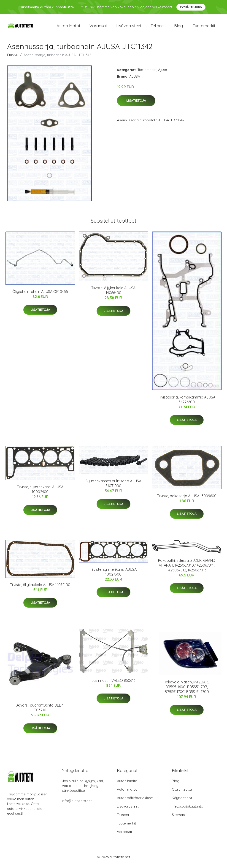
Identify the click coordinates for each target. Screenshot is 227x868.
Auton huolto (127, 784)
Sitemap (178, 818)
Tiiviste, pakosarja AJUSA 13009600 (187, 499)
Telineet (158, 27)
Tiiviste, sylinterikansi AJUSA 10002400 (40, 493)
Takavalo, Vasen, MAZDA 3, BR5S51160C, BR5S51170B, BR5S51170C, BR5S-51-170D (187, 690)
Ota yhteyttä (182, 793)
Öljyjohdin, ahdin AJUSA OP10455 (40, 295)
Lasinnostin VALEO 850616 (113, 684)
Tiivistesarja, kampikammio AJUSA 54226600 (187, 403)
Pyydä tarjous (191, 7)
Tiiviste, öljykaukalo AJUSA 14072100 (40, 588)
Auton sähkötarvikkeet (135, 801)
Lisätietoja (136, 104)
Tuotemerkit (204, 27)
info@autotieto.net (77, 804)
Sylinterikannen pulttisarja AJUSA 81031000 (113, 487)
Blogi (179, 27)
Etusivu (13, 58)
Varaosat (98, 27)
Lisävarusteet (129, 27)
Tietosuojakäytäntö (188, 809)
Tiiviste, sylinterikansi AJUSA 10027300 (113, 575)
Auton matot (68, 27)
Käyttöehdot (182, 801)
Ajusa (163, 73)
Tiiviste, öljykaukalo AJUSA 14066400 (113, 293)
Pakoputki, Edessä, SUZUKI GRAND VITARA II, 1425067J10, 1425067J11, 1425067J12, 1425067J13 (187, 568)
